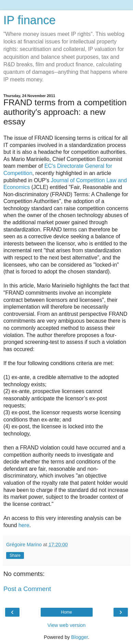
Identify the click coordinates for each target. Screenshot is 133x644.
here (24, 525)
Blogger (79, 637)
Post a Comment (27, 589)
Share (15, 555)
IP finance (30, 20)
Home (66, 612)
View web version (67, 625)
